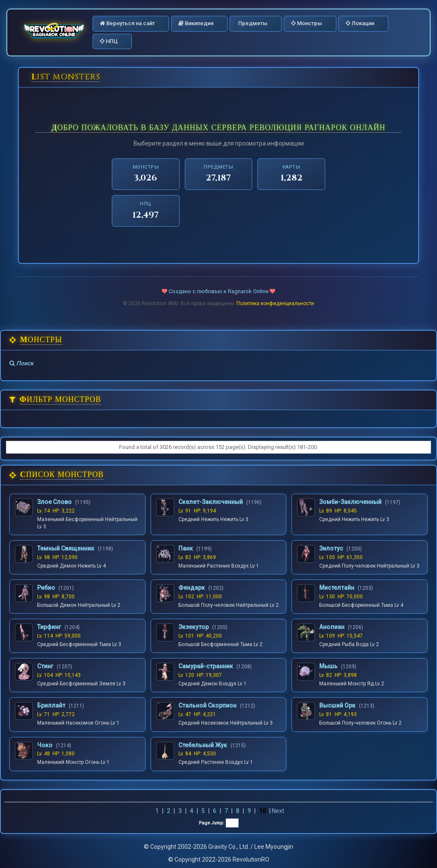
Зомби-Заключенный (350, 502)
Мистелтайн (337, 588)
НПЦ (109, 41)
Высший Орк (337, 705)
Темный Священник (66, 548)
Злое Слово (54, 502)
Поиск (22, 363)
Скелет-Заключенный (211, 502)
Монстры (307, 23)
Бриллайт (51, 705)
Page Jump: (219, 823)
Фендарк (192, 588)
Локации (360, 23)
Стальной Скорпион (207, 705)
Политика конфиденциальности (275, 303)
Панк (186, 548)
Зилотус (331, 548)
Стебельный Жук (203, 745)
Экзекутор (194, 627)
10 (262, 811)
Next (278, 811)
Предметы (252, 23)
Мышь (328, 666)
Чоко (45, 745)
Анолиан (332, 627)
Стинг (45, 666)
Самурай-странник (206, 666)
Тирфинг (49, 627)
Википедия (196, 23)
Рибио (46, 588)
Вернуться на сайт (127, 23)
